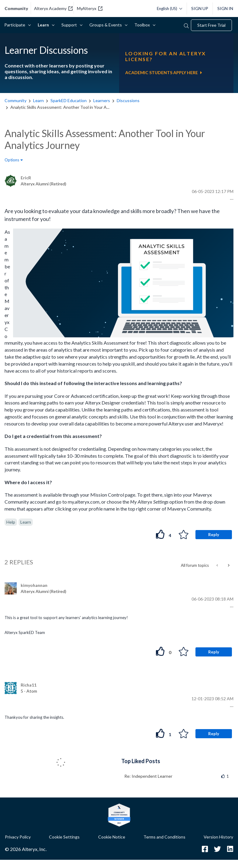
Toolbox (143, 25)
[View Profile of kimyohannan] (34, 585)
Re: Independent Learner (148, 776)
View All (177, 761)
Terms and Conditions (164, 837)
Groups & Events (107, 25)
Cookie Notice (112, 837)
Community (16, 100)
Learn (44, 25)
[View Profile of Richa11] (29, 685)
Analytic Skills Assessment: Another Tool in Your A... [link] (60, 107)
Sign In (225, 8)
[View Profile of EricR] (26, 178)
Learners (102, 100)
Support (70, 25)
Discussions (128, 100)
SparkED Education (69, 100)
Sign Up (200, 8)
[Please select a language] (168, 9)
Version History (218, 837)
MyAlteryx (90, 8)
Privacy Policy (18, 837)
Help (11, 522)
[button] (231, 199)
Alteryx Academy (53, 8)
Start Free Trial (211, 25)
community (16, 9)
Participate (16, 25)
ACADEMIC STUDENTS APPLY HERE (164, 72)
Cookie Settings (64, 837)
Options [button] (12, 160)
